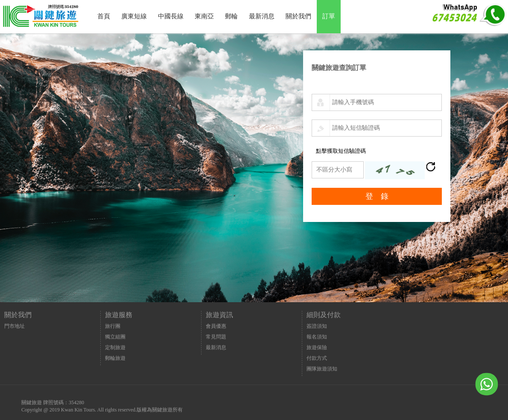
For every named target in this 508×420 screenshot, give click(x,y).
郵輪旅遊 (115, 358)
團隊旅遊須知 (322, 369)
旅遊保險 (317, 347)
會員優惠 (216, 326)
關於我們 (298, 16)
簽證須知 (317, 326)
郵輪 (231, 16)
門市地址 (15, 326)
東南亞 (204, 16)
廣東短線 (134, 16)
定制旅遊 (115, 347)
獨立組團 (115, 337)
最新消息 (262, 16)
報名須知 (317, 337)
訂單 (329, 16)
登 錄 (377, 196)
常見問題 (216, 337)
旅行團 (113, 326)
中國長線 (171, 16)
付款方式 (317, 358)
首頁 (104, 16)
